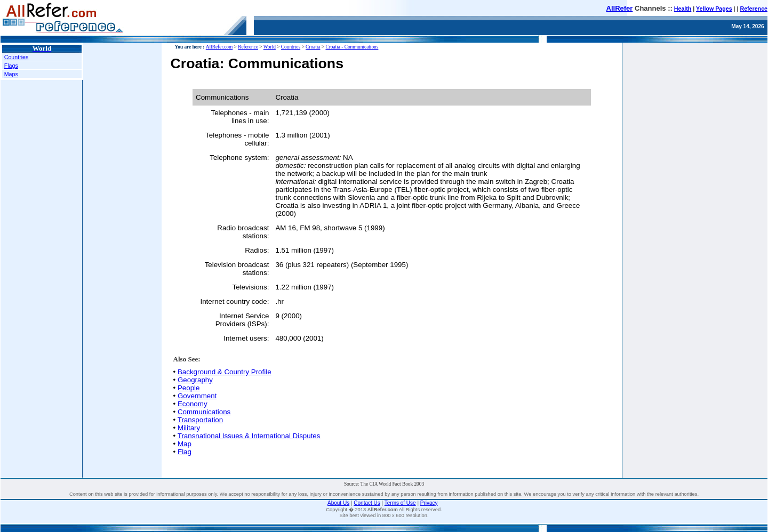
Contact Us (367, 503)
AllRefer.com (219, 47)
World (270, 47)
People (189, 388)
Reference (754, 9)
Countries (17, 57)
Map (185, 444)
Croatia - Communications (352, 47)
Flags (11, 66)
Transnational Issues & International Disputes (249, 436)
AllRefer (620, 8)
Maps (11, 74)
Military (189, 428)
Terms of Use (400, 503)
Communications (204, 412)
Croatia (313, 47)
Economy (193, 404)
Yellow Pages (714, 9)
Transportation (200, 420)
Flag (185, 452)
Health (683, 9)
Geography (195, 380)
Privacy (429, 503)
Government (197, 396)
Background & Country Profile (225, 372)
